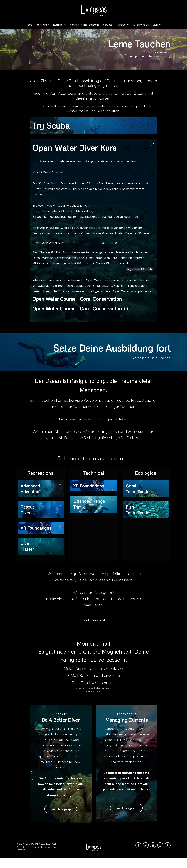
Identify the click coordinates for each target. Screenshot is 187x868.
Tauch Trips (42, 25)
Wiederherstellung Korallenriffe (84, 25)
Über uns (122, 25)
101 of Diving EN (141, 25)
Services (108, 25)
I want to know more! (93, 620)
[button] (153, 121)
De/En (156, 25)
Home (29, 25)
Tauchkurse (58, 25)
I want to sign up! (61, 809)
